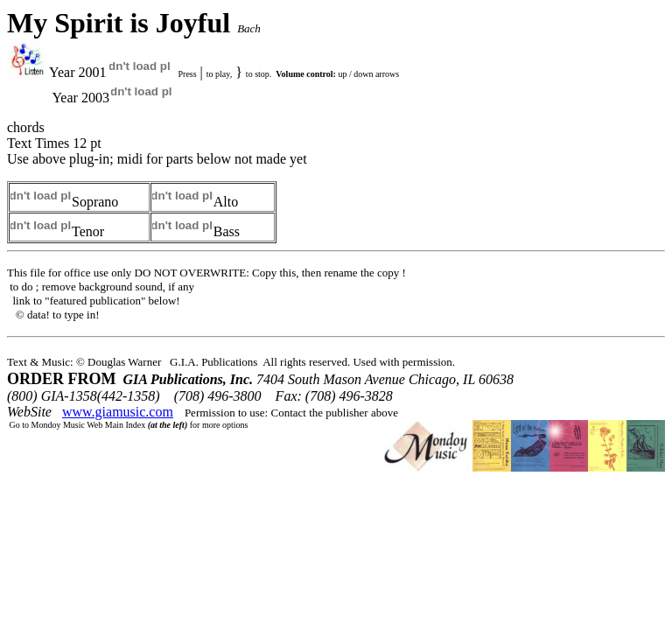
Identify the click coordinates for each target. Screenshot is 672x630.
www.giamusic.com (118, 412)
